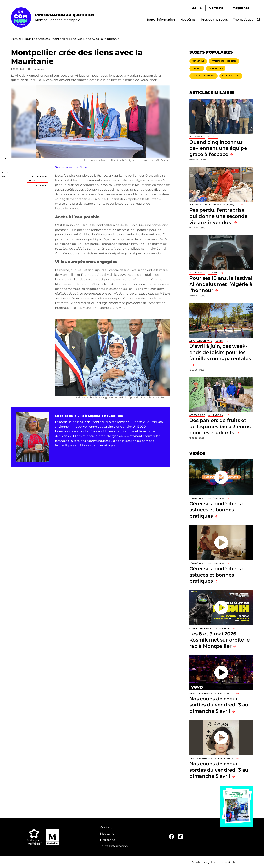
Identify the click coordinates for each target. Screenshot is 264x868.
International (40, 176)
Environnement (231, 76)
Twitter (5, 174)
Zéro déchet (196, 498)
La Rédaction (229, 862)
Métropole (42, 185)
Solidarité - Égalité (37, 181)
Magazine (107, 834)
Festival (213, 273)
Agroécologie (197, 415)
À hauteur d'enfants (201, 341)
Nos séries (188, 20)
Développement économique (221, 205)
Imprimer (39, 69)
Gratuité (197, 68)
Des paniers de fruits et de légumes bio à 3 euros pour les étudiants (220, 426)
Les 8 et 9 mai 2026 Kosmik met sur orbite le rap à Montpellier (220, 640)
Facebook (5, 161)
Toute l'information (161, 20)
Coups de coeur (224, 693)
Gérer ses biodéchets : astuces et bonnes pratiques (216, 510)
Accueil (16, 39)
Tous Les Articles (37, 39)
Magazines (241, 8)
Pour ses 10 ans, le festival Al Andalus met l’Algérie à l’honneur (221, 284)
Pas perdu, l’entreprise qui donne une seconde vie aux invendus (218, 216)
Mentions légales (203, 862)
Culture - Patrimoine (203, 76)
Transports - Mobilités (224, 61)
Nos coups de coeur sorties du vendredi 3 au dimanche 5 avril (219, 705)
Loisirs (219, 341)
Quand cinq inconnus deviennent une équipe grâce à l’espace (218, 148)
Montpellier (216, 68)
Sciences (213, 137)
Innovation (195, 205)
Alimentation (216, 415)
